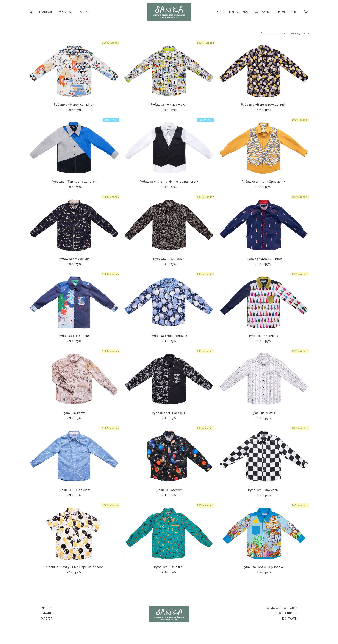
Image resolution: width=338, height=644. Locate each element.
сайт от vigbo (169, 634)
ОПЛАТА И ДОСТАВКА (232, 12)
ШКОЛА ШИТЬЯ (287, 12)
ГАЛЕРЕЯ (85, 12)
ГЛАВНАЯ (46, 12)
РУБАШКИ (65, 12)
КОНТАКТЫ (262, 12)
